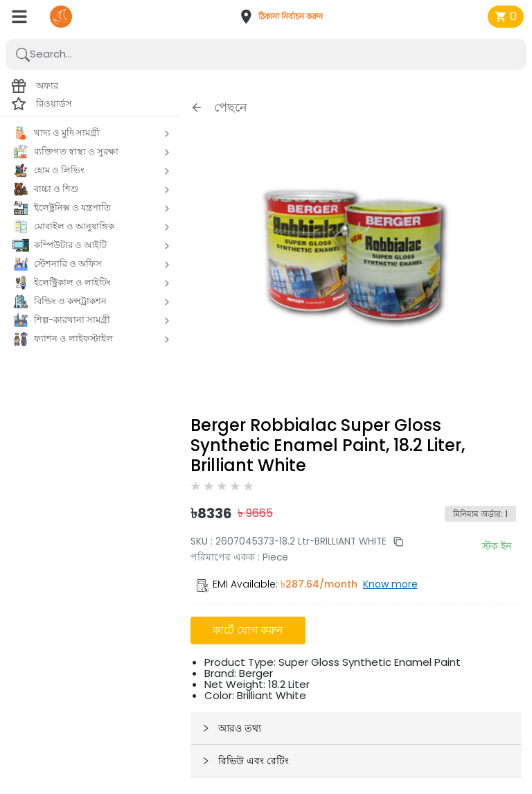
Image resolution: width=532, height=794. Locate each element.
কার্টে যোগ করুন (248, 630)
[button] (285, 17)
